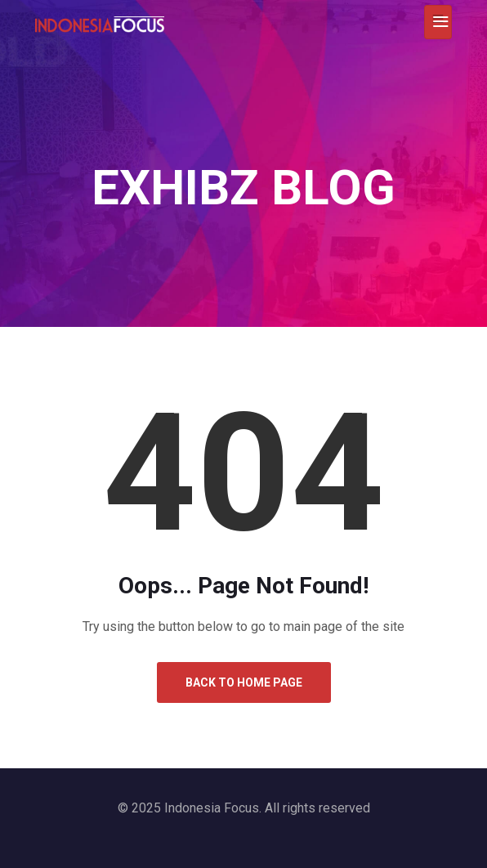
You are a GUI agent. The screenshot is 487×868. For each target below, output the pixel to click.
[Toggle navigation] (438, 22)
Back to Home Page (244, 682)
